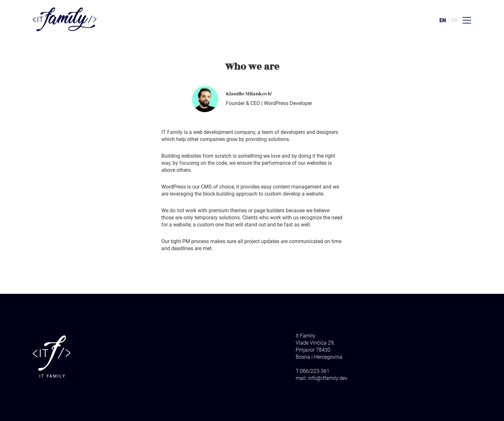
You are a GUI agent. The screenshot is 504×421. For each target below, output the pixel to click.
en (443, 20)
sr (454, 20)
